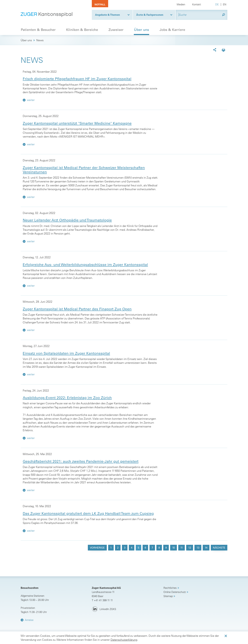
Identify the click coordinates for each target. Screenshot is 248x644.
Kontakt (197, 4)
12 (190, 548)
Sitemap (168, 596)
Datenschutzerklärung (124, 640)
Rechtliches (170, 588)
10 (174, 548)
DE (217, 4)
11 (182, 548)
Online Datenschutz (175, 592)
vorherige (97, 548)
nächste (219, 548)
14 (206, 548)
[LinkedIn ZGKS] (104, 609)
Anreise (29, 620)
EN (225, 4)
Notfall (100, 4)
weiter (29, 100)
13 (198, 548)
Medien (181, 4)
